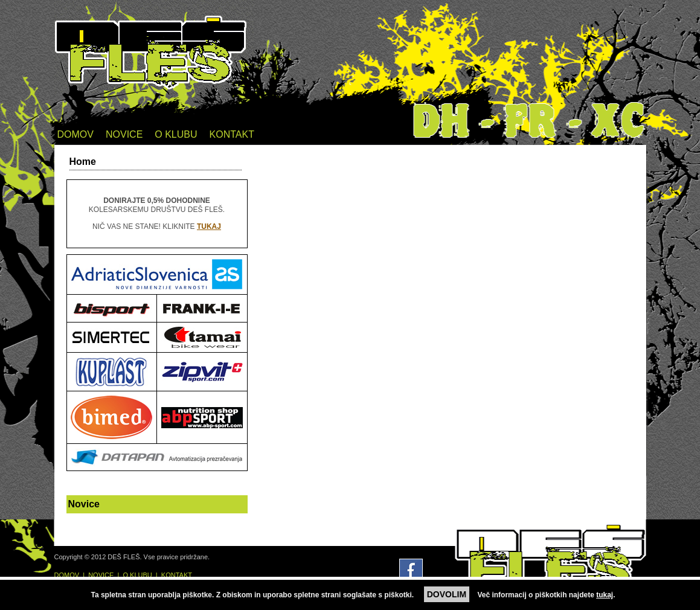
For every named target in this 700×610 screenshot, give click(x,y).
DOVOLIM (447, 594)
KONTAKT (232, 134)
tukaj (605, 595)
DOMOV (75, 134)
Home (83, 162)
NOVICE (124, 134)
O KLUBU (176, 134)
